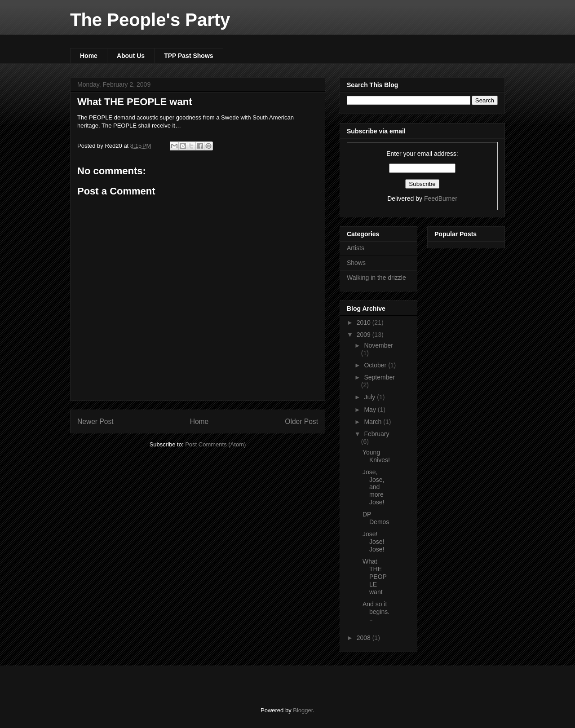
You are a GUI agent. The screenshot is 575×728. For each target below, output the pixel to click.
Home (89, 56)
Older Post (301, 421)
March (374, 422)
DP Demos (376, 518)
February (376, 434)
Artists (356, 248)
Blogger (303, 710)
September (379, 377)
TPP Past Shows (188, 56)
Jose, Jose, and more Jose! (373, 487)
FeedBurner (441, 199)
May (371, 410)
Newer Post (95, 421)
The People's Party (150, 20)
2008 (365, 638)
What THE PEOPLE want (135, 102)
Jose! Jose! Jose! (373, 542)
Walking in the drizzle (376, 278)
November (378, 345)
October (376, 365)
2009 (365, 335)
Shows (356, 263)
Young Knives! (376, 456)
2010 (365, 322)
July (370, 397)
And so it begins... (376, 612)
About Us (131, 56)
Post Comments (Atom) (215, 444)
